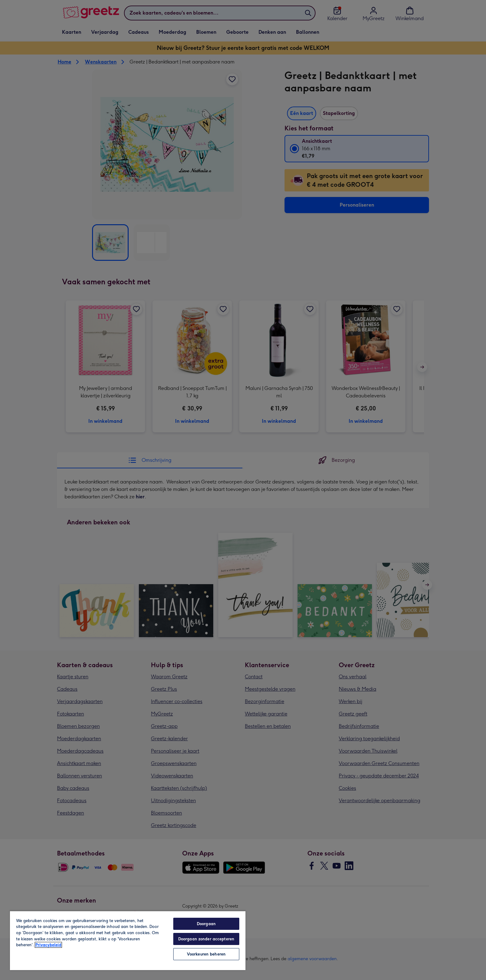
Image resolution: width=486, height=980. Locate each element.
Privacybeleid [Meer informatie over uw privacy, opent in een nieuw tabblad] (48, 945)
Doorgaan (206, 924)
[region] (128, 940)
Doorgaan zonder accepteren (206, 939)
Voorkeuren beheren (206, 954)
